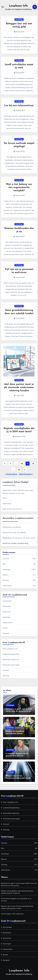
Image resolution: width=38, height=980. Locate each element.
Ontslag (6, 580)
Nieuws (5, 575)
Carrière (6, 559)
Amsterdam (7, 601)
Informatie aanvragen (11, 665)
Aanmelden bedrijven (11, 660)
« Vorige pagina (11, 474)
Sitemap (6, 676)
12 (33, 464)
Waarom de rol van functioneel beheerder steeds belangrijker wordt (18, 778)
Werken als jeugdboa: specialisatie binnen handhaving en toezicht (16, 734)
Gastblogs (19, 19)
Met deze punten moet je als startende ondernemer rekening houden (19, 387)
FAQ (4, 564)
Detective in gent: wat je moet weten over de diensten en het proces (19, 711)
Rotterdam (7, 606)
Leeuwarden (7, 623)
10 (22, 464)
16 (19, 470)
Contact (6, 670)
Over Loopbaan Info (10, 649)
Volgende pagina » (26, 474)
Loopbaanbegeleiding (11, 654)
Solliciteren (7, 586)
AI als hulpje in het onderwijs (12, 914)
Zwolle (5, 628)
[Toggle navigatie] (3, 7)
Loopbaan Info (18, 6)
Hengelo (6, 633)
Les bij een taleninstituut (19, 106)
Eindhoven (7, 612)
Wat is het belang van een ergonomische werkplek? (19, 187)
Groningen (7, 617)
